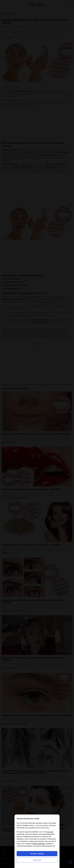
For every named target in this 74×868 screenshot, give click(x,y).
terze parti (50, 832)
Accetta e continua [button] (37, 854)
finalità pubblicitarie (39, 844)
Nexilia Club (37, 860)
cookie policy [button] (44, 828)
